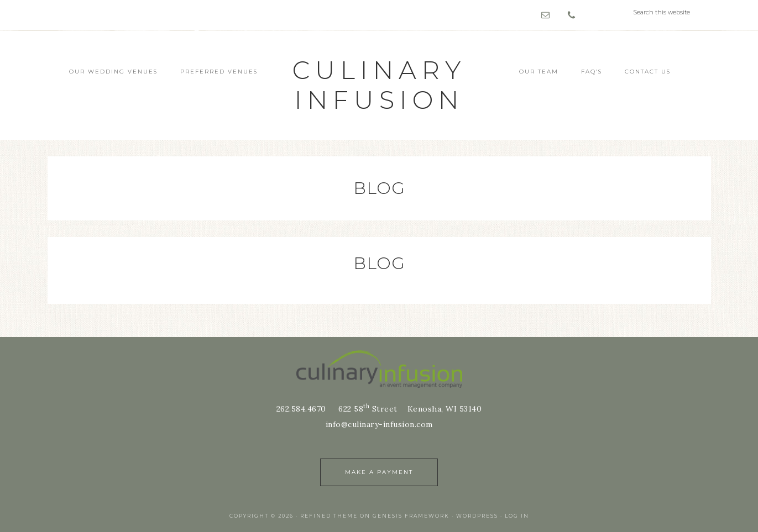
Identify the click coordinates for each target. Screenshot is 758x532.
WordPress (477, 516)
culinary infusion (379, 85)
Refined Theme (329, 516)
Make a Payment (379, 472)
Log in (517, 516)
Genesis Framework (411, 516)
